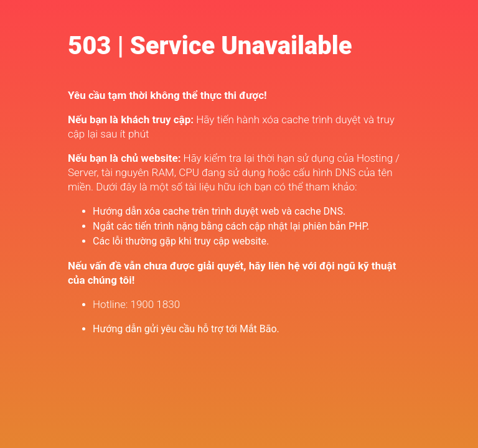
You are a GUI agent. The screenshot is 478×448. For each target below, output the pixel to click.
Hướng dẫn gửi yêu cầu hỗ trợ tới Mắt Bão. (186, 329)
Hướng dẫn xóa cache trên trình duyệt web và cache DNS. (219, 211)
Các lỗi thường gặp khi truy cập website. (181, 241)
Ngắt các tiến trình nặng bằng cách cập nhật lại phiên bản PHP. (231, 226)
